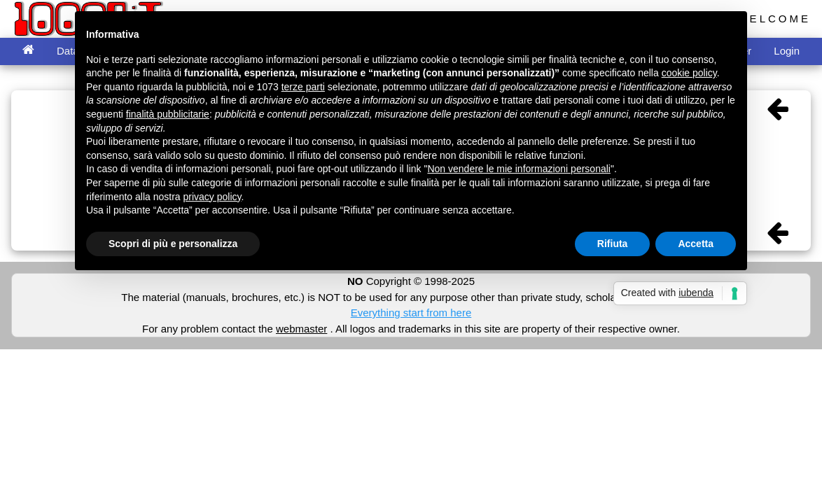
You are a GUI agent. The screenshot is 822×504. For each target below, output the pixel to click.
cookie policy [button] (689, 73)
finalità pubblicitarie (168, 114)
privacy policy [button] (213, 197)
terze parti (303, 87)
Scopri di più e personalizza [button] (173, 244)
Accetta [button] (696, 244)
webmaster (301, 329)
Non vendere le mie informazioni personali (518, 169)
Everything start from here (411, 313)
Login (787, 51)
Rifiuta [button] (613, 244)
